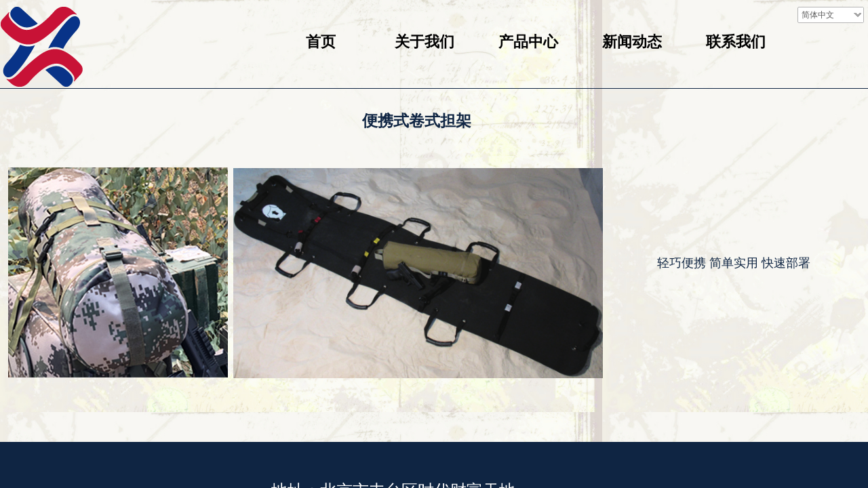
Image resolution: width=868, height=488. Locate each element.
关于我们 (425, 42)
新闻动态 (632, 42)
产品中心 (528, 42)
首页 (321, 42)
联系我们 (736, 42)
